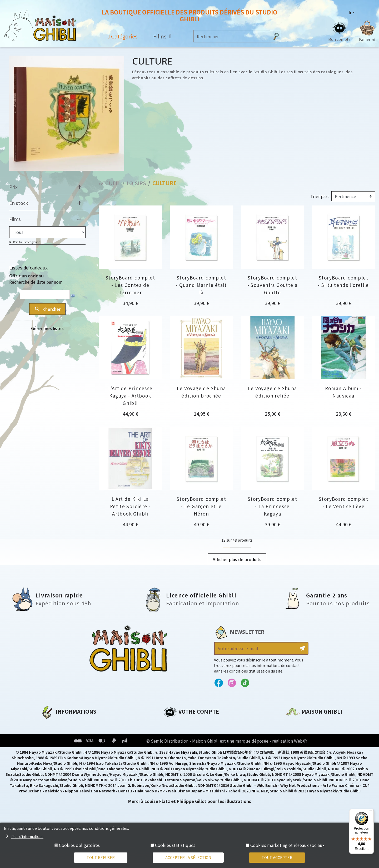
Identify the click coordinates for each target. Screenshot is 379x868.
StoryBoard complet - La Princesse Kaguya (272, 506)
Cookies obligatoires (79, 845)
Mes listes (174, 760)
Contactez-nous (304, 773)
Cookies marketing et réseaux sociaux (287, 845)
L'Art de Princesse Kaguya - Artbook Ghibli (130, 396)
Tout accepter (277, 857)
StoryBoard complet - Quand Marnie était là (201, 285)
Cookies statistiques (175, 845)
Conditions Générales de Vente (75, 751)
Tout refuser (101, 857)
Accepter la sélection (188, 857)
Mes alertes (176, 769)
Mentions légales (59, 733)
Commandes (177, 733)
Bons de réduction (184, 751)
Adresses (173, 742)
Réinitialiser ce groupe (26, 242)
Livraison (51, 760)
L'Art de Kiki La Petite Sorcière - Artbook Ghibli (130, 506)
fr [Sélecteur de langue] (350, 12)
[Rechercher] (232, 36)
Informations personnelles (193, 724)
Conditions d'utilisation (68, 742)
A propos (50, 724)
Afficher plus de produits (237, 559)
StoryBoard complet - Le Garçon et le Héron (201, 506)
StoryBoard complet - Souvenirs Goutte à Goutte (273, 285)
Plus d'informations (27, 836)
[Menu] (371, 812)
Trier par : (320, 196)
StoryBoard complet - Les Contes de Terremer (130, 285)
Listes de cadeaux (28, 268)
